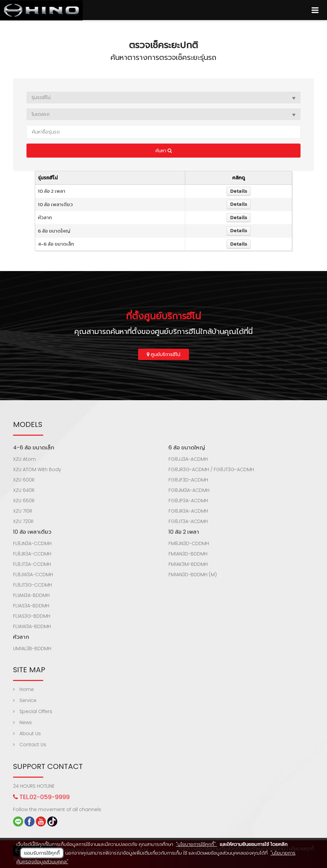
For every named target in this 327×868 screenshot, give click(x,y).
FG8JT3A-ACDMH (188, 521)
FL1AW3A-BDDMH (32, 626)
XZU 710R (23, 511)
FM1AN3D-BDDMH (188, 554)
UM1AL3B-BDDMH (32, 648)
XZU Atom (24, 459)
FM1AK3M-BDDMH (188, 564)
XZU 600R (24, 480)
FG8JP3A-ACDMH (188, 501)
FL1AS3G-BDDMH (32, 616)
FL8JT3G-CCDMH (32, 585)
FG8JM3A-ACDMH (189, 490)
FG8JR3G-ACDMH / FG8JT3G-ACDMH (211, 469)
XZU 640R (24, 490)
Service (25, 700)
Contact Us (30, 745)
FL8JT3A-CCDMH (32, 564)
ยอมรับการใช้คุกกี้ (42, 853)
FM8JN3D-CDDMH (189, 543)
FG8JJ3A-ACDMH (188, 459)
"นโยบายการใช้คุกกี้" (197, 844)
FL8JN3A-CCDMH (32, 543)
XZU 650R (24, 501)
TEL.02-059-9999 (41, 797)
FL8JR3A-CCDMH (32, 554)
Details (239, 191)
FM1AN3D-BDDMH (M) (193, 575)
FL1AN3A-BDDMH (31, 595)
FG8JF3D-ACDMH (188, 480)
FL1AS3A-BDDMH (31, 606)
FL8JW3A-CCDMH (33, 575)
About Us (27, 733)
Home (23, 689)
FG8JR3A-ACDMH (188, 511)
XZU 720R (23, 521)
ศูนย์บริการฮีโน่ (163, 354)
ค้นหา (164, 151)
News (22, 722)
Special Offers (33, 711)
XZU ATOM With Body (37, 469)
